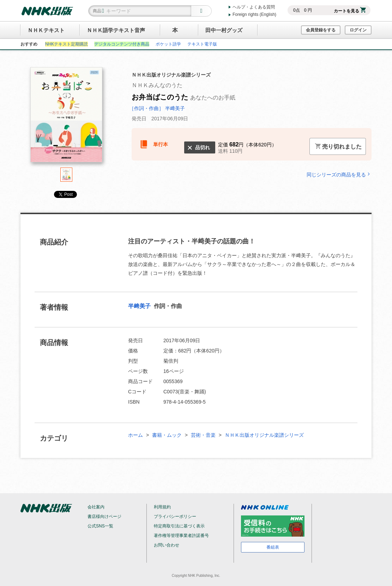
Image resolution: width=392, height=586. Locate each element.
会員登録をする (321, 30)
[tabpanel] (66, 117)
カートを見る (350, 11)
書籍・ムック (167, 435)
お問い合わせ (167, 545)
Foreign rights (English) (254, 14)
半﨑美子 (140, 306)
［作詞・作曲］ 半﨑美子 (157, 108)
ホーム (135, 435)
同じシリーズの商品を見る (339, 174)
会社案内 (96, 507)
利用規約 (162, 507)
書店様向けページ (104, 516)
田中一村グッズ (224, 30)
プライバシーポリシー (175, 516)
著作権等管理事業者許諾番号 (181, 536)
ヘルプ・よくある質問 (254, 7)
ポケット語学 (168, 44)
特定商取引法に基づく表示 (179, 526)
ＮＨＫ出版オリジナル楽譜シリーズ (264, 435)
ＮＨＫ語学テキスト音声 (116, 30)
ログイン (358, 30)
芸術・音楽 (203, 435)
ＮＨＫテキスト (46, 30)
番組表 (273, 547)
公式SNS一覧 (100, 526)
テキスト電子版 (202, 44)
